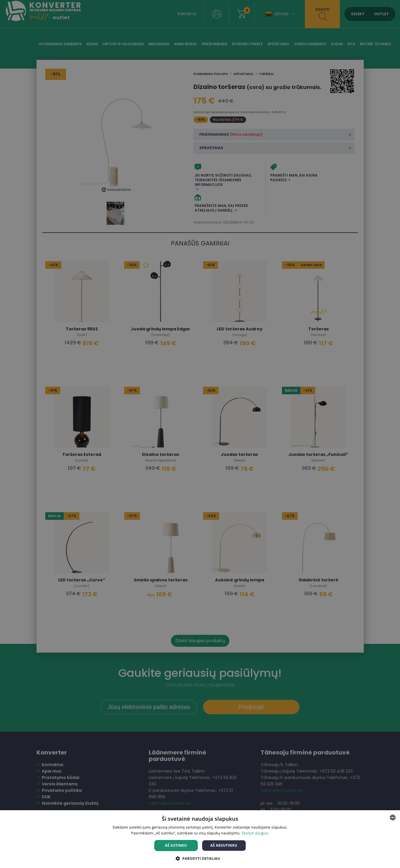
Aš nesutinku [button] (224, 845)
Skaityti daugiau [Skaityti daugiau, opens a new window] (255, 833)
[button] (200, 858)
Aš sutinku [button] (176, 845)
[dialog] (200, 434)
